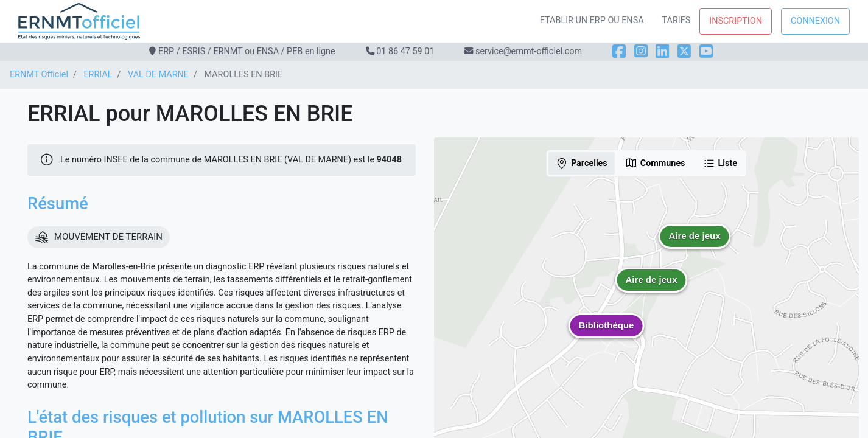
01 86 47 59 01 (405, 51)
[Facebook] (619, 51)
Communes (655, 163)
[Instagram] (641, 51)
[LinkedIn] (662, 51)
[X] (684, 51)
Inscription (736, 21)
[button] (651, 289)
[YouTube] (706, 51)
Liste (720, 163)
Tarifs (677, 20)
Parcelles (582, 163)
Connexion (815, 21)
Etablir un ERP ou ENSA (592, 20)
